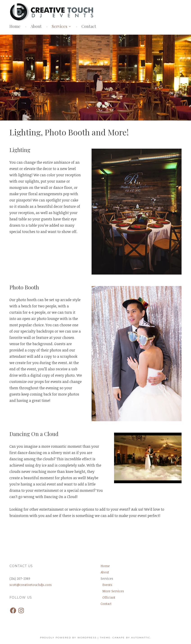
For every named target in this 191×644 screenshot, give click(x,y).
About (36, 26)
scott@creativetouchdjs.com (30, 585)
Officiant (109, 597)
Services (60, 26)
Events (107, 585)
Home (15, 26)
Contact (89, 26)
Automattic (141, 638)
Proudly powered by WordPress (68, 638)
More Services (113, 591)
